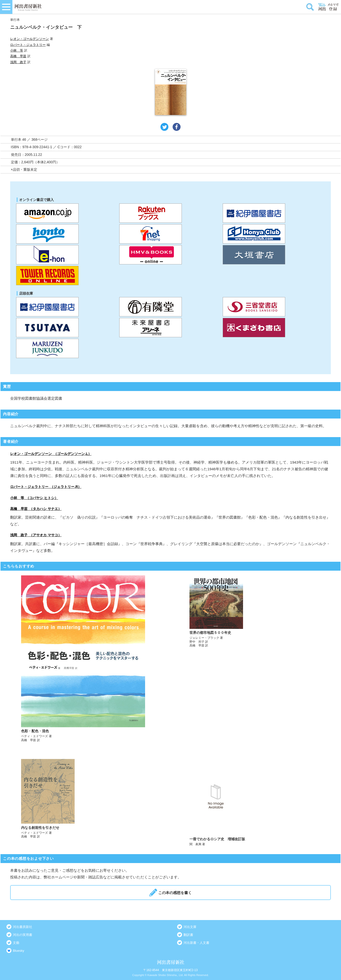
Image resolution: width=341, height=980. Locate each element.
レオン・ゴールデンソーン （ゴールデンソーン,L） (51, 454)
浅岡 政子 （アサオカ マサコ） (36, 535)
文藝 (16, 943)
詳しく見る (87, 659)
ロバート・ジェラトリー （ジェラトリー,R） (46, 487)
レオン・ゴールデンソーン (30, 39)
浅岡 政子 (18, 62)
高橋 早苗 (18, 56)
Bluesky (19, 951)
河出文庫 (190, 927)
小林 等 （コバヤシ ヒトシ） (34, 498)
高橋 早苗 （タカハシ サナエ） (36, 509)
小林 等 (17, 50)
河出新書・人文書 (196, 943)
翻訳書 (188, 935)
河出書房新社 (23, 927)
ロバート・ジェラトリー (28, 45)
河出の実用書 (23, 935)
